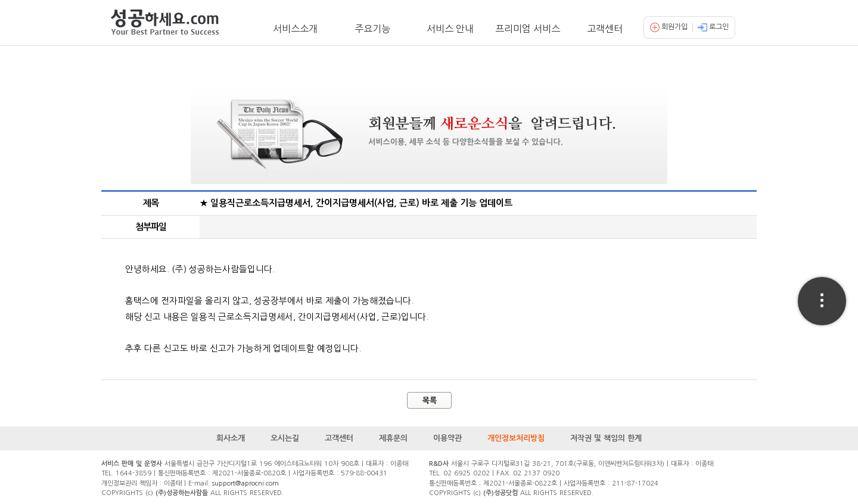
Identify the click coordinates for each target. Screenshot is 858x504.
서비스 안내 (450, 29)
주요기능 (372, 29)
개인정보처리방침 (516, 438)
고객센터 (605, 29)
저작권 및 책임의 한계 (606, 438)
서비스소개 (295, 29)
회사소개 (231, 438)
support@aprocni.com (245, 483)
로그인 (713, 27)
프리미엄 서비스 (528, 29)
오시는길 (285, 438)
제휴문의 (393, 438)
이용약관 (447, 438)
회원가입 (669, 27)
